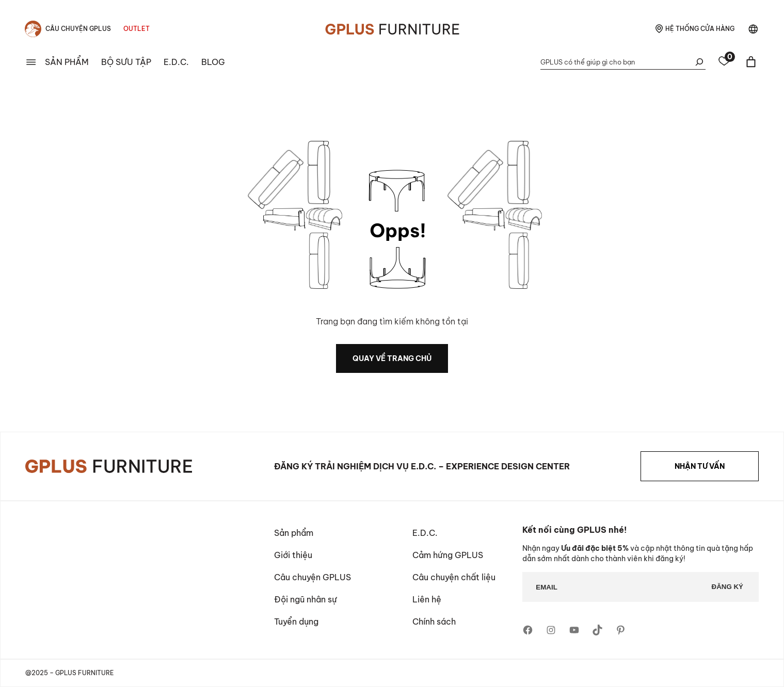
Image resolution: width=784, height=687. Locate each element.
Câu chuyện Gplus (78, 29)
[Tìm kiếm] (699, 62)
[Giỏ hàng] (751, 62)
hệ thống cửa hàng (700, 29)
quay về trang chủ (392, 358)
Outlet (137, 29)
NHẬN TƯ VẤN (700, 466)
